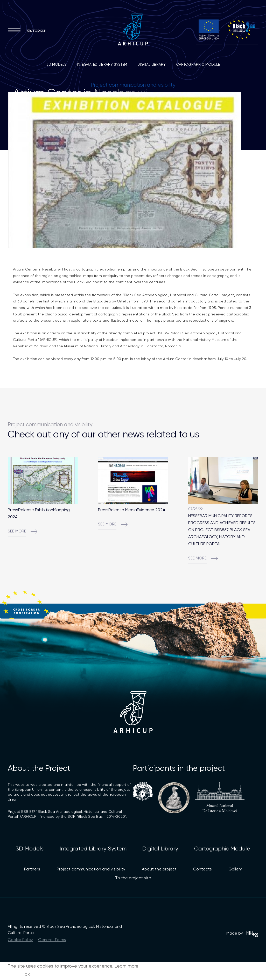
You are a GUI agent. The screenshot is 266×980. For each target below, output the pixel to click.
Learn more (127, 966)
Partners (32, 869)
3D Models (57, 64)
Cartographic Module (198, 64)
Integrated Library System (102, 64)
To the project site (133, 878)
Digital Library (152, 64)
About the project (159, 869)
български (37, 30)
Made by (242, 934)
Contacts (202, 869)
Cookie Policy (20, 940)
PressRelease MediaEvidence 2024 (132, 510)
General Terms (52, 940)
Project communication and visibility (91, 869)
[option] (133, 170)
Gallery (235, 869)
